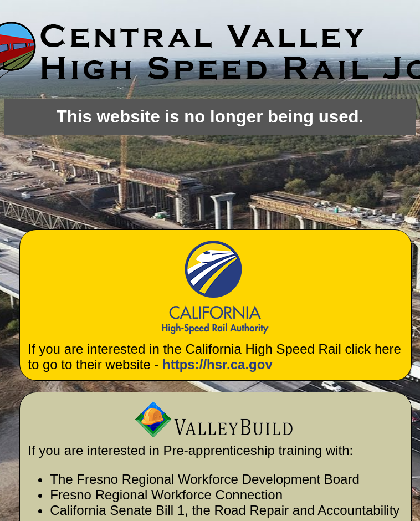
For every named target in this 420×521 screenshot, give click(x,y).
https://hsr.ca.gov (217, 364)
